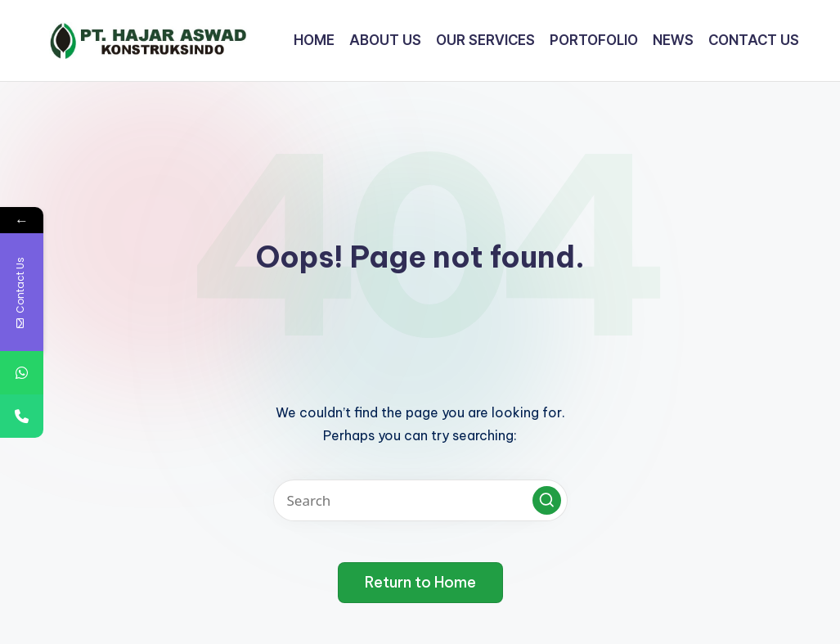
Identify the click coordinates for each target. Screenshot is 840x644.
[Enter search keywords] (420, 500)
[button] (547, 500)
